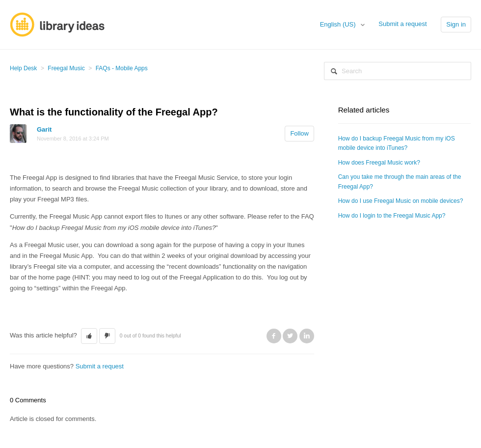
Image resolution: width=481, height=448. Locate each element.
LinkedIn (307, 336)
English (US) (339, 24)
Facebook (274, 336)
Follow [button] (299, 133)
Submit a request (402, 24)
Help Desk (23, 68)
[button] (89, 336)
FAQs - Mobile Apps (122, 68)
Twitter (290, 336)
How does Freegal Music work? (379, 163)
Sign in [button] (456, 24)
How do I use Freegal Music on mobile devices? (401, 201)
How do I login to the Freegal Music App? (392, 216)
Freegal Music (66, 68)
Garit (44, 129)
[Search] (398, 71)
